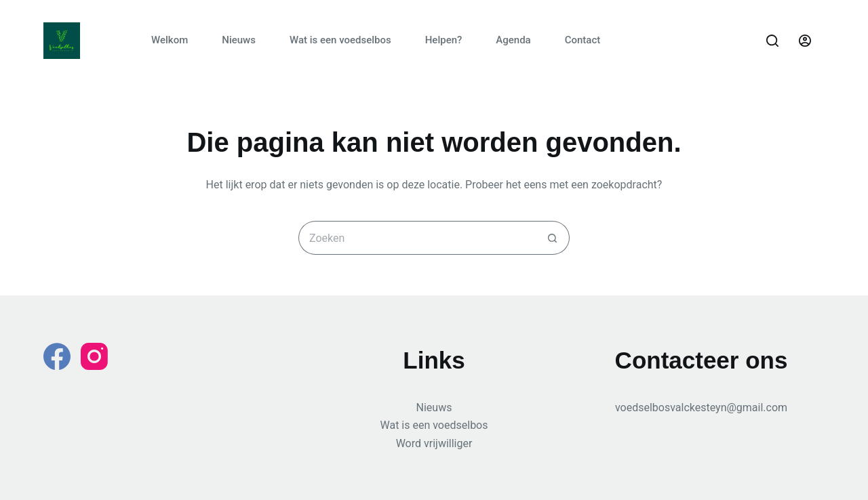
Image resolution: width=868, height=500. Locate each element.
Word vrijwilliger (434, 443)
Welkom (170, 40)
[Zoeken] (772, 41)
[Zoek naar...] (417, 238)
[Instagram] (94, 356)
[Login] (805, 41)
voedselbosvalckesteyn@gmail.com (701, 408)
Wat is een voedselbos (340, 40)
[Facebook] (57, 356)
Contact (583, 40)
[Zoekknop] (553, 238)
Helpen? (444, 40)
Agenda (513, 40)
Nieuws (239, 40)
